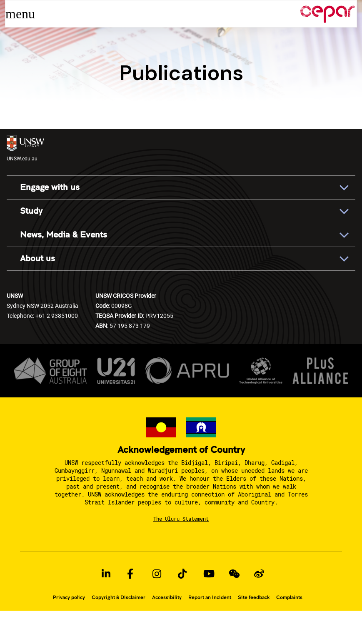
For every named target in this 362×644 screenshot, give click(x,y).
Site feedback (254, 597)
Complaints (289, 597)
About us (37, 259)
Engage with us (50, 187)
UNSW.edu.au (25, 149)
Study (31, 211)
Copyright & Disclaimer (119, 597)
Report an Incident (210, 597)
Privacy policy (69, 597)
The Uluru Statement (181, 519)
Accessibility (167, 597)
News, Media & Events (64, 235)
